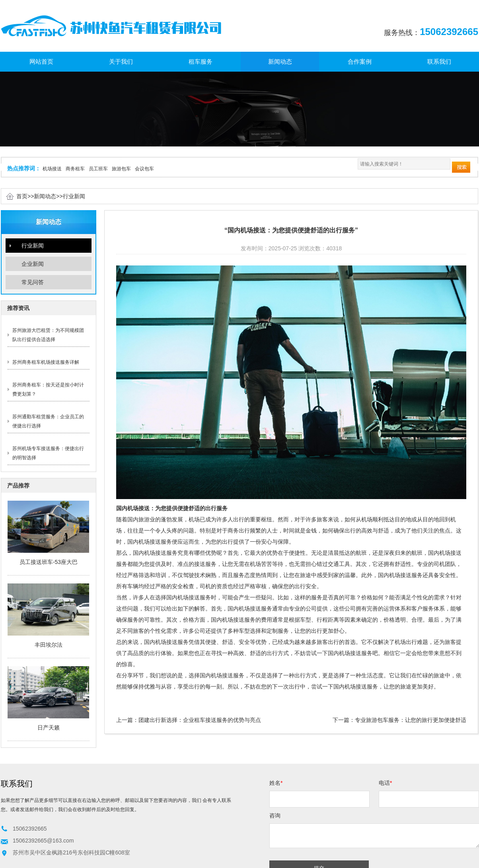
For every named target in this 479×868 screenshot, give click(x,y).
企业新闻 (33, 264)
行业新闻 (74, 196)
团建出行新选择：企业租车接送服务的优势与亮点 (200, 720)
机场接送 (52, 169)
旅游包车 (121, 169)
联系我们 (439, 61)
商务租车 (75, 169)
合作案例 (360, 61)
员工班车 (98, 169)
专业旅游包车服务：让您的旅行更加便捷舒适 (411, 720)
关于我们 (121, 61)
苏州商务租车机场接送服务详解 (46, 362)
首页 (22, 196)
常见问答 (33, 282)
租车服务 (201, 61)
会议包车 (144, 169)
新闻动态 (280, 61)
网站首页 (41, 61)
